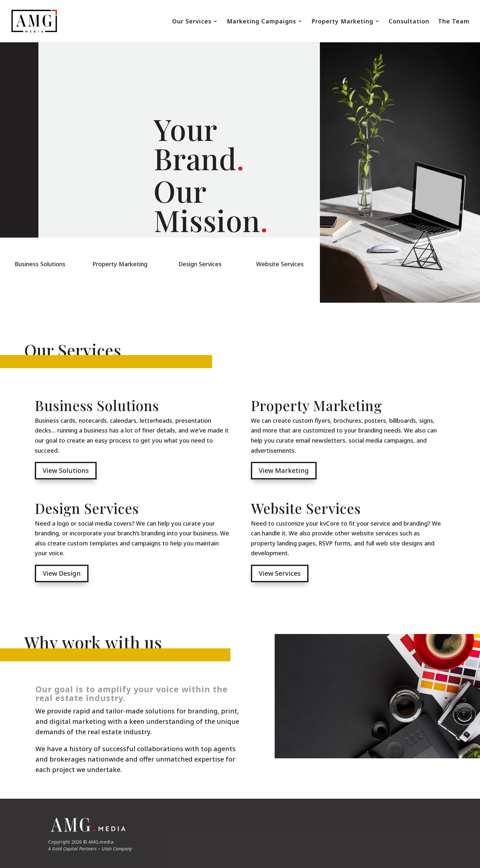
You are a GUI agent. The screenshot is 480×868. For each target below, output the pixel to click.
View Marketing (284, 470)
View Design (62, 573)
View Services (280, 573)
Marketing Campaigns (261, 22)
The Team (454, 22)
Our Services (192, 22)
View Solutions (66, 470)
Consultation (409, 22)
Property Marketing (342, 22)
